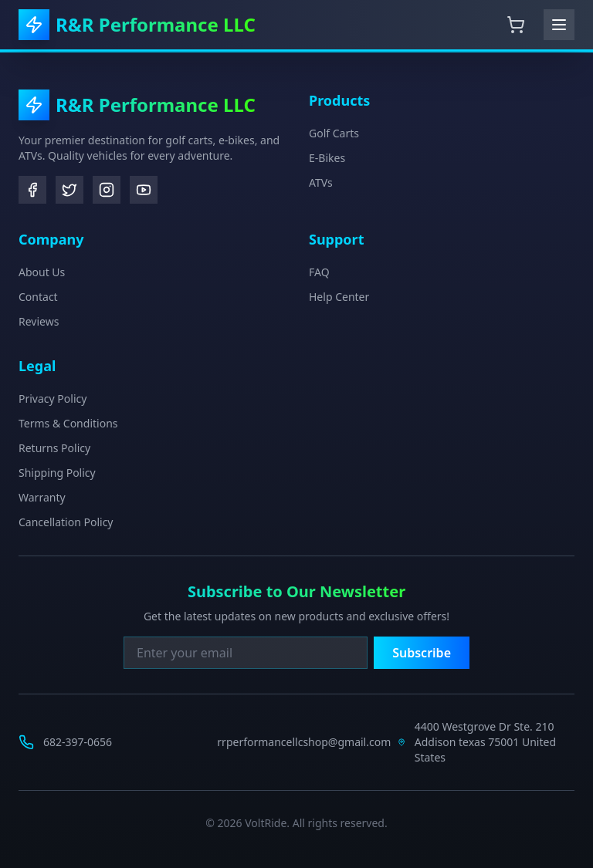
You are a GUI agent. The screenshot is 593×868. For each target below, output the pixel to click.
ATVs (321, 182)
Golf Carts (334, 133)
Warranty (42, 497)
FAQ (319, 272)
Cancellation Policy (66, 522)
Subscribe (422, 653)
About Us (42, 272)
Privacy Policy (53, 399)
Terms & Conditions (68, 423)
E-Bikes (327, 158)
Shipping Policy (57, 473)
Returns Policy (54, 448)
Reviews (39, 321)
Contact (38, 297)
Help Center (339, 297)
